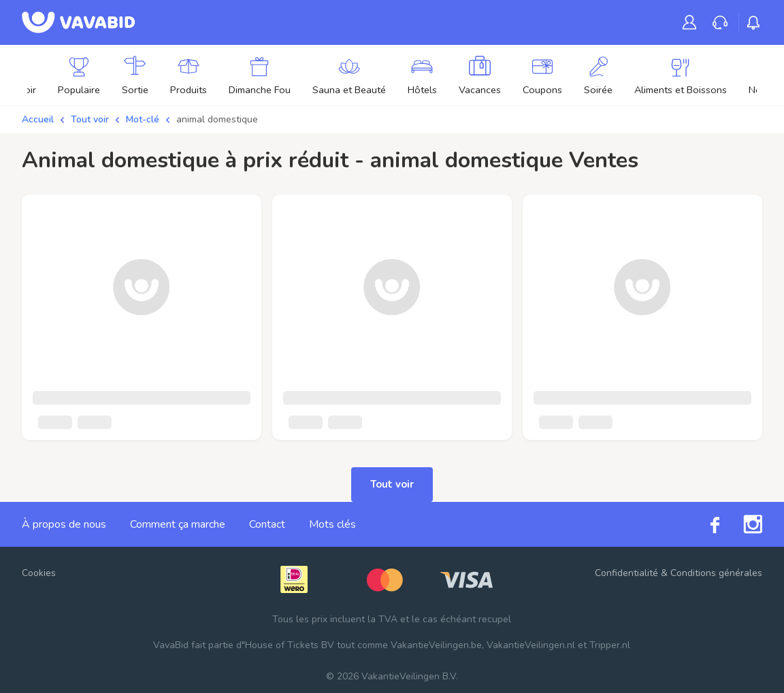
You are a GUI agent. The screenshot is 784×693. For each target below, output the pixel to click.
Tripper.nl (610, 645)
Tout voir (90, 119)
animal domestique (217, 119)
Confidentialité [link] (626, 573)
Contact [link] (267, 524)
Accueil (38, 119)
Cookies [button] (39, 573)
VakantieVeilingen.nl (531, 645)
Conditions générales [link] (716, 573)
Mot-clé (143, 119)
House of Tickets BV (290, 645)
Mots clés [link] (332, 524)
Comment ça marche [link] (178, 524)
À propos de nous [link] (64, 524)
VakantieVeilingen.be (436, 645)
